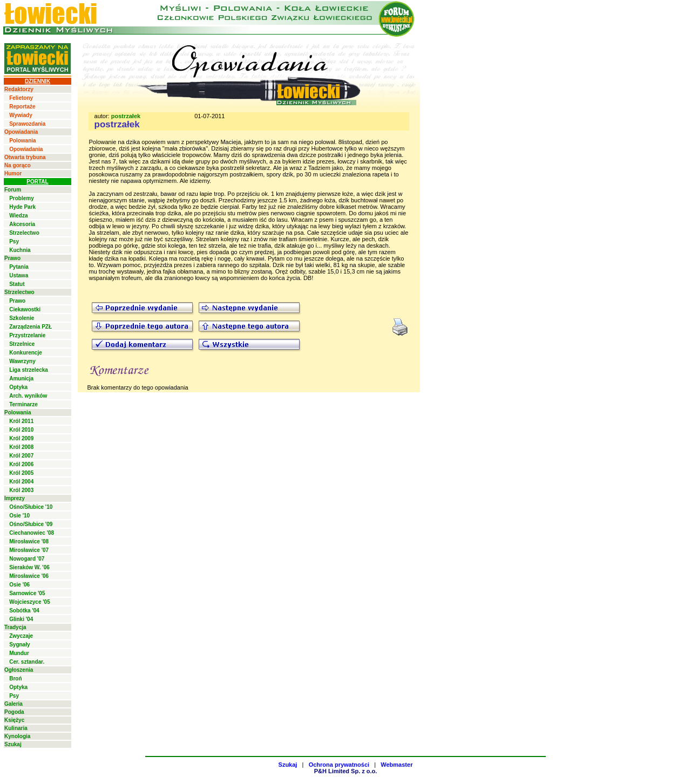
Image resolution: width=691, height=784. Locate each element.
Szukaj (13, 744)
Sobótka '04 (24, 611)
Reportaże (22, 107)
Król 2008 (21, 447)
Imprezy (15, 498)
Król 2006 (21, 464)
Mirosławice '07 (29, 550)
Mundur (19, 653)
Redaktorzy (19, 89)
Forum (13, 190)
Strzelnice (22, 344)
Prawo (12, 258)
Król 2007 (21, 456)
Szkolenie (22, 318)
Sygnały (19, 645)
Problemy (22, 198)
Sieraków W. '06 (29, 567)
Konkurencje (26, 353)
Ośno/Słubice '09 (31, 524)
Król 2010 (21, 430)
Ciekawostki (25, 309)
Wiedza (18, 216)
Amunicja (21, 379)
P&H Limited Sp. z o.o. (346, 771)
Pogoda (14, 712)
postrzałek (126, 116)
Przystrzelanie (27, 335)
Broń (15, 679)
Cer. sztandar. (27, 662)
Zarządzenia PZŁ (31, 327)
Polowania (22, 141)
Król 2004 (21, 482)
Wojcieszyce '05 (30, 602)
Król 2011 (21, 421)
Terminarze (23, 404)
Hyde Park (22, 207)
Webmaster (397, 765)
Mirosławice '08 (29, 541)
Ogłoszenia (19, 670)
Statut (17, 284)
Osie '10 (19, 516)
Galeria (13, 704)
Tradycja (15, 627)
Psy (14, 241)
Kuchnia (20, 250)
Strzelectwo (24, 233)
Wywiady (21, 115)
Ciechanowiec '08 (32, 533)
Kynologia (17, 736)
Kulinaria (16, 728)
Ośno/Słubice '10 (31, 507)
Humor (13, 173)
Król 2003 (21, 490)
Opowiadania (21, 132)
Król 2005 (21, 473)
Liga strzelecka (29, 370)
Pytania (19, 267)
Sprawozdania (27, 124)
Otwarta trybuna (25, 157)
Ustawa (19, 275)
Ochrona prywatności (339, 765)
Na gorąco (18, 165)
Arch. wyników (28, 396)
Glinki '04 (21, 619)
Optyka (18, 387)
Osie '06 (19, 585)
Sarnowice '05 (27, 593)
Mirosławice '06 (29, 576)
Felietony (21, 98)
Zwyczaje (21, 636)
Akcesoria (22, 224)
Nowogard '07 (27, 559)
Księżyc (14, 720)
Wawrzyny (22, 361)
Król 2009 (21, 438)
